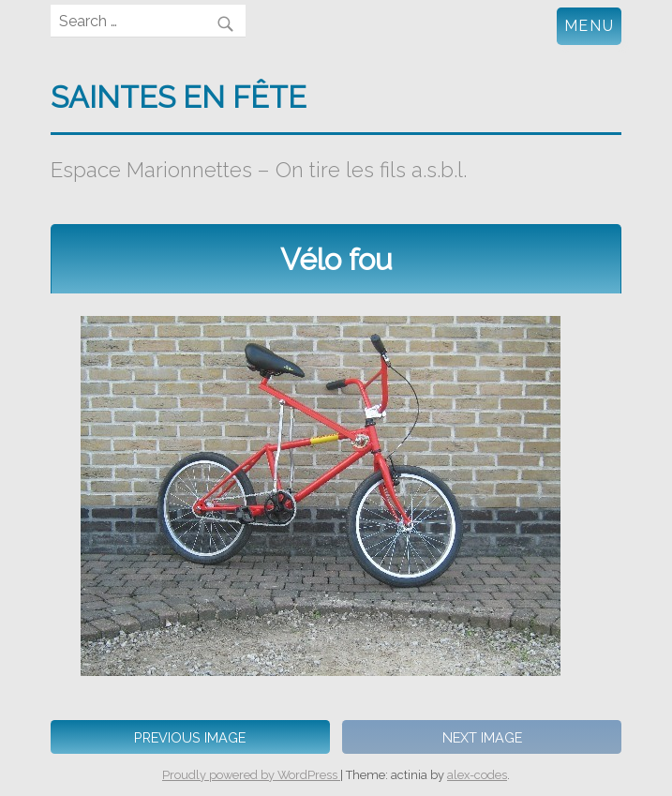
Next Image (482, 737)
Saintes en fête (179, 97)
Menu (589, 26)
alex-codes (477, 775)
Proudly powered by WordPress (251, 775)
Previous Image (190, 737)
